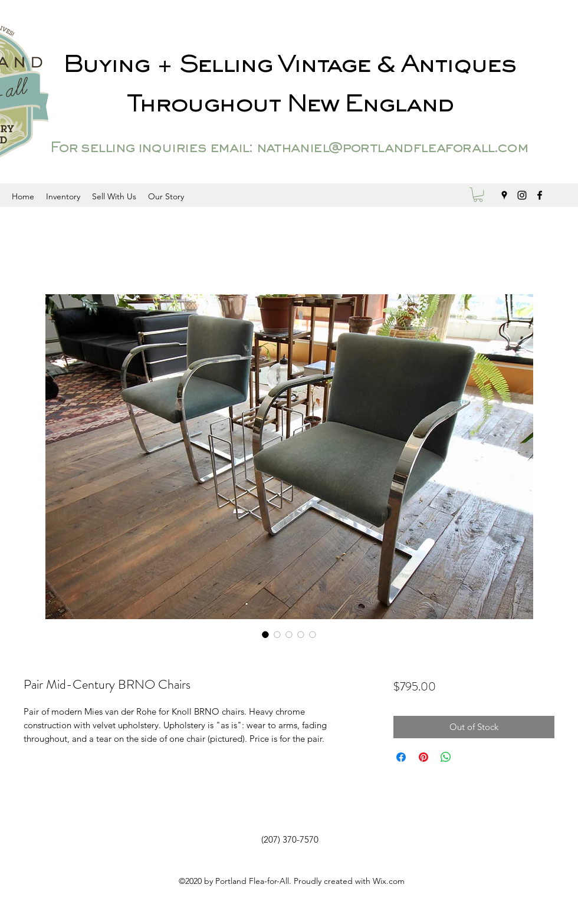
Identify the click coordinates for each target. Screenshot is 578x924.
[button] (478, 195)
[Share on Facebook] (401, 757)
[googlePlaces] (504, 195)
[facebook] (540, 195)
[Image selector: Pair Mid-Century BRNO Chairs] (265, 634)
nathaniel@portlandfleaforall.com (392, 149)
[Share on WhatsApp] (446, 757)
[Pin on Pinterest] (423, 757)
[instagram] (522, 195)
